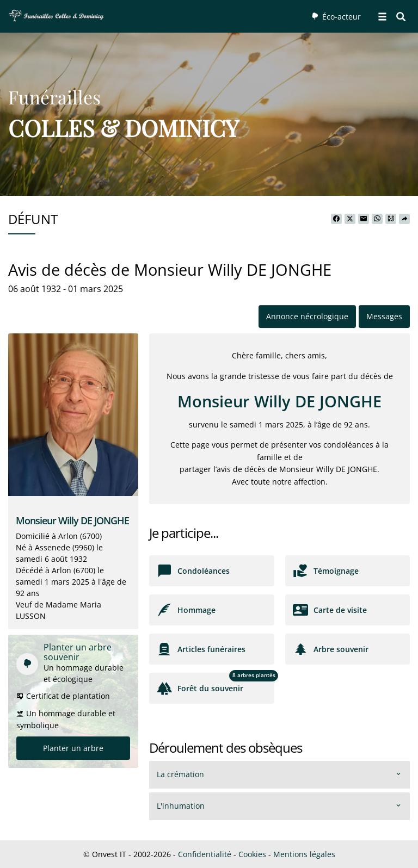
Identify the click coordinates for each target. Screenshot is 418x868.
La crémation (180, 774)
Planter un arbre (73, 748)
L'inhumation (181, 806)
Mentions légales (304, 854)
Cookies (252, 854)
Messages (384, 316)
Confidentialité (205, 854)
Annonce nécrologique (307, 316)
